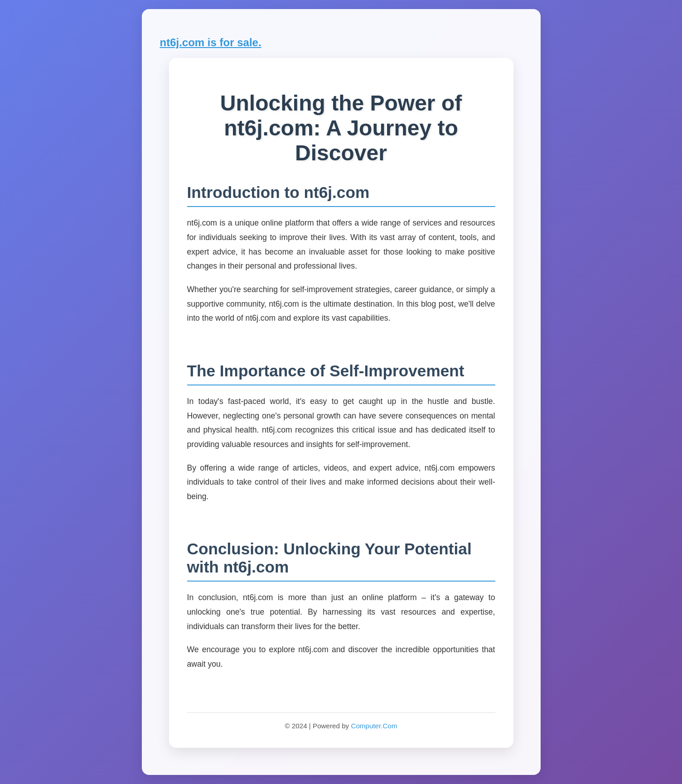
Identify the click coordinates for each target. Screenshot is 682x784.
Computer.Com (374, 726)
